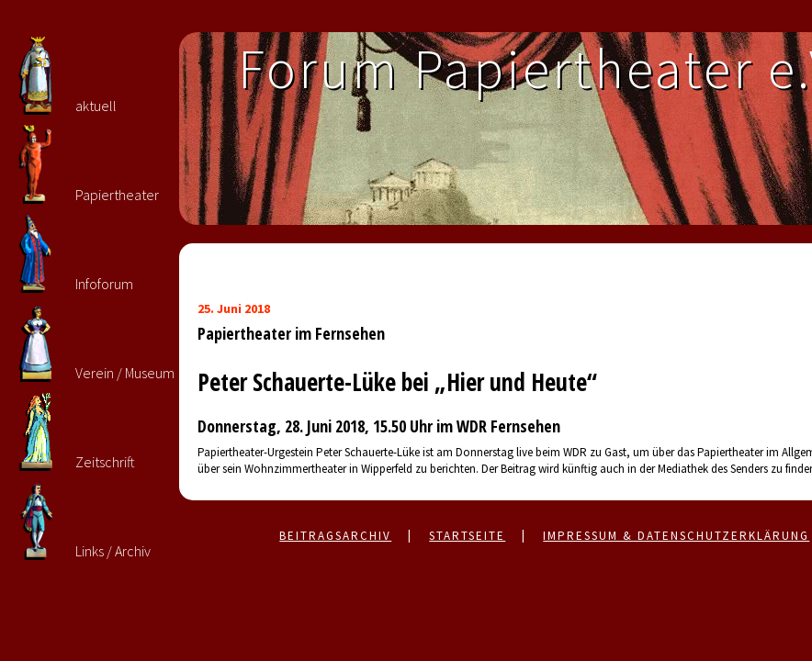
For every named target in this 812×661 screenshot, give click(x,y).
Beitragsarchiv (335, 536)
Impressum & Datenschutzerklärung (676, 536)
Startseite (467, 536)
